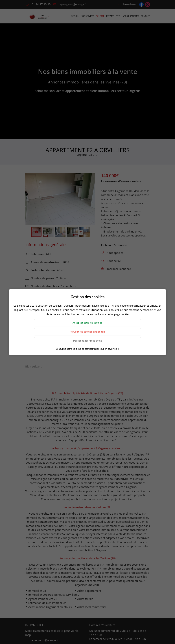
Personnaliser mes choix (87, 341)
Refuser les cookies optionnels (87, 332)
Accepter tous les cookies (87, 323)
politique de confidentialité (86, 349)
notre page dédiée (118, 314)
